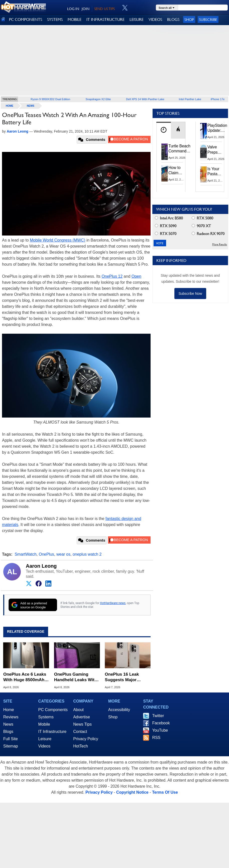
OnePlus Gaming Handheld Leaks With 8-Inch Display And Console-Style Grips (76, 677)
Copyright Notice (132, 792)
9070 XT (201, 226)
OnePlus (46, 554)
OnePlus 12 (112, 276)
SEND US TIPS (104, 9)
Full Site (11, 739)
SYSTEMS (55, 19)
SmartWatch (25, 554)
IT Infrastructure (52, 732)
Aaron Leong (41, 566)
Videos (44, 746)
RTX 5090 (166, 226)
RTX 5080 (202, 218)
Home (9, 710)
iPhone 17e (218, 99)
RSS (156, 738)
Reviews (11, 717)
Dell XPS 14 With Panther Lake (145, 99)
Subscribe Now (190, 294)
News (31, 106)
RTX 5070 (166, 234)
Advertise (82, 717)
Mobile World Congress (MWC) (58, 240)
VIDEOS (155, 19)
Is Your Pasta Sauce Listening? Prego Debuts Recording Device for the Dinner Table (216, 172)
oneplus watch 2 (87, 554)
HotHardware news (113, 603)
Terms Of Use (165, 792)
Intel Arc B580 (169, 218)
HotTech (81, 746)
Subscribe (208, 19)
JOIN (86, 9)
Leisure (45, 739)
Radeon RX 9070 (208, 234)
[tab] (164, 130)
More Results (220, 244)
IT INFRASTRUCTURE (105, 19)
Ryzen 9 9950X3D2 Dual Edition (50, 99)
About (78, 710)
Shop (189, 19)
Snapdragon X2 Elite (98, 99)
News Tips (82, 724)
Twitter (158, 716)
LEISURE (137, 19)
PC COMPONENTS (26, 19)
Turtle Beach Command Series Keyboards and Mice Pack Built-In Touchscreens (180, 149)
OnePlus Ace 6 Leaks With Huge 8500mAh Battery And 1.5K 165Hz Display (25, 677)
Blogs (8, 732)
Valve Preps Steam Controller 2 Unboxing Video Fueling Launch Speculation (218, 150)
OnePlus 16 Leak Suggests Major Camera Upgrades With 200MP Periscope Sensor (127, 677)
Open (136, 276)
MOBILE (75, 19)
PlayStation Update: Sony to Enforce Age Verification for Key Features (217, 128)
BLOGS (173, 19)
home (10, 106)
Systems (46, 717)
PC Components (53, 710)
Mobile (44, 724)
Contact (80, 732)
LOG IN (73, 9)
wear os (63, 554)
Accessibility (119, 710)
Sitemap (11, 746)
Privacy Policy (86, 739)
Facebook (161, 723)
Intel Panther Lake (190, 99)
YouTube (160, 730)
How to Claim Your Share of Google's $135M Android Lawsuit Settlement (178, 170)
